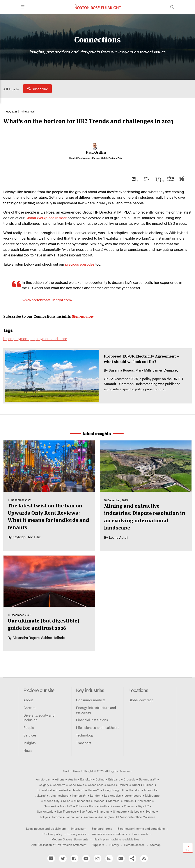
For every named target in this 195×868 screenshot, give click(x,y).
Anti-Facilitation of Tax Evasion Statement (59, 845)
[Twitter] (63, 858)
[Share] (132, 858)
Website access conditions (109, 834)
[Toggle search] (172, 7)
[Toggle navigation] (23, 7)
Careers (29, 708)
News (28, 750)
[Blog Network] (109, 858)
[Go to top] (188, 848)
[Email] (121, 858)
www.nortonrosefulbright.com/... (49, 300)
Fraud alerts (140, 834)
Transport (83, 743)
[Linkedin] (51, 858)
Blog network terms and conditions (141, 828)
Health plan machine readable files (116, 839)
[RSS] (144, 858)
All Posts (11, 89)
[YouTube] (86, 858)
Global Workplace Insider (46, 218)
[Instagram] (98, 858)
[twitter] (146, 179)
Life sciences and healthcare (98, 727)
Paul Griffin (96, 152)
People (29, 727)
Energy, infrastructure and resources (96, 710)
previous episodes (80, 264)
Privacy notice (77, 834)
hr (5, 338)
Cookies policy (52, 834)
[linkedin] (158, 179)
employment (19, 338)
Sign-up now (83, 316)
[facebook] (170, 179)
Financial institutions (92, 720)
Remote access (134, 845)
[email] (133, 179)
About (28, 700)
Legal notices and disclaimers (46, 828)
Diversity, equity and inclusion (39, 717)
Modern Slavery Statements (70, 839)
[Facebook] (74, 858)
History (114, 845)
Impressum (79, 828)
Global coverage (141, 700)
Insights (30, 743)
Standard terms (102, 828)
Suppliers (98, 845)
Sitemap (155, 845)
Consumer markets (91, 700)
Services (30, 735)
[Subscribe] (37, 89)
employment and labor (49, 338)
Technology (85, 735)
